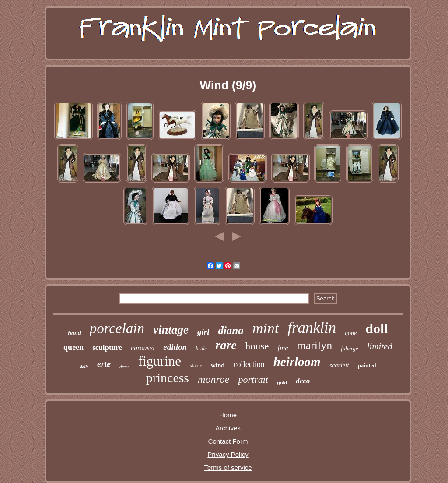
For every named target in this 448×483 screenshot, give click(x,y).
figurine (160, 361)
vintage (171, 330)
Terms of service (228, 467)
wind (218, 365)
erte (104, 364)
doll (377, 328)
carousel (143, 348)
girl (203, 332)
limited (380, 346)
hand (74, 333)
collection (249, 364)
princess (168, 378)
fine (283, 348)
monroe (213, 379)
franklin (312, 328)
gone (351, 333)
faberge (349, 348)
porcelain (117, 328)
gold (282, 383)
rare (226, 345)
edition (175, 347)
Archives (228, 428)
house (257, 346)
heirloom (297, 362)
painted (367, 365)
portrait (253, 379)
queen (73, 347)
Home (228, 415)
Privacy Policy (228, 454)
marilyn (314, 345)
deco (303, 381)
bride (201, 349)
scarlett (339, 365)
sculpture (107, 347)
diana (231, 330)
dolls (84, 367)
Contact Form (228, 441)
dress (124, 367)
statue (196, 366)
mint (266, 328)
